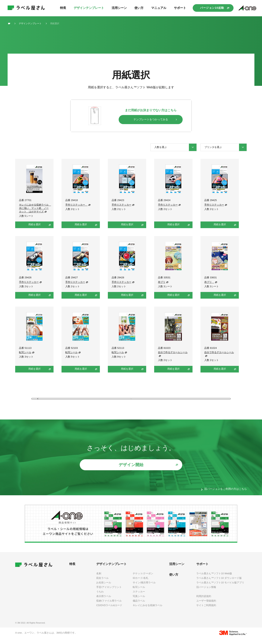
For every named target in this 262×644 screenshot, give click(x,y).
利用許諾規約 (204, 602)
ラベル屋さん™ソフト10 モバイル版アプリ (220, 588)
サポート (202, 569)
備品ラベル (139, 606)
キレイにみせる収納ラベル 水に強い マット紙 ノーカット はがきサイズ (35, 208)
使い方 (174, 580)
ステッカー (139, 597)
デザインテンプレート (111, 569)
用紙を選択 (34, 224)
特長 (72, 569)
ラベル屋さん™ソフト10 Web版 (214, 579)
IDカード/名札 (140, 583)
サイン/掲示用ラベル (144, 588)
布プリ (162, 282)
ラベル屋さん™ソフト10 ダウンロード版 (219, 583)
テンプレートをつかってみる (151, 119)
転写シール (25, 352)
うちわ (100, 597)
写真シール (139, 601)
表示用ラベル (104, 601)
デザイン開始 (131, 470)
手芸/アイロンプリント (109, 592)
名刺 (99, 579)
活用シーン (177, 569)
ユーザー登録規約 (206, 606)
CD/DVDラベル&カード (109, 611)
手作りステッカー (76, 205)
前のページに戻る (131, 401)
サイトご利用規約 (206, 611)
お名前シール (104, 588)
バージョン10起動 (212, 8)
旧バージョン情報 (206, 592)
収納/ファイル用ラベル (109, 606)
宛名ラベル (102, 583)
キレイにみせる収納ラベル (148, 611)
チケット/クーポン (143, 579)
